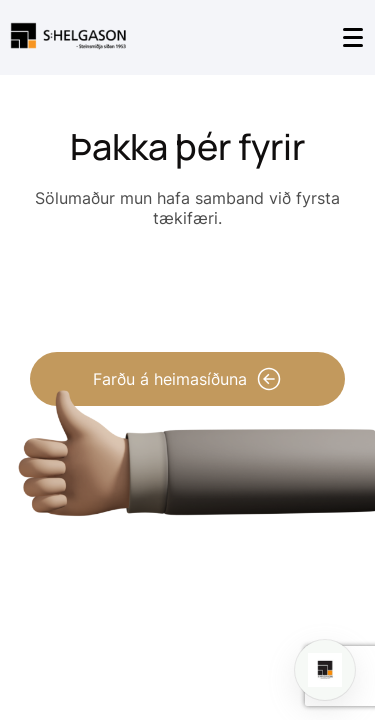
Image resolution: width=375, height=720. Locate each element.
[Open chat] (325, 670)
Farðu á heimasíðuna (187, 379)
